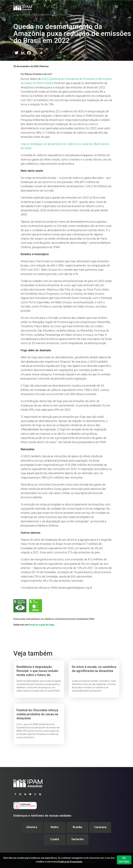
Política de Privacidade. (70, 862)
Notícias (44, 66)
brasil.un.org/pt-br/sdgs (42, 625)
